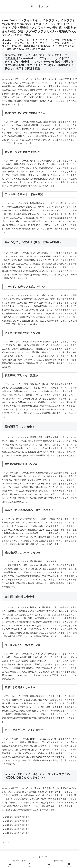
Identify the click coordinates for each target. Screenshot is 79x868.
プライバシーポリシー (20, 861)
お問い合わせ (59, 861)
